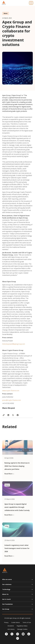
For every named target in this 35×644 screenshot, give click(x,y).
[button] (17, 580)
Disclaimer (11, 626)
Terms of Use (27, 622)
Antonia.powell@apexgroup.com (14, 349)
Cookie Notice (15, 622)
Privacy (6, 622)
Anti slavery (11, 629)
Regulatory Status (22, 626)
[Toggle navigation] (31, 3)
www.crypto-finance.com (11, 395)
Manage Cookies (22, 629)
